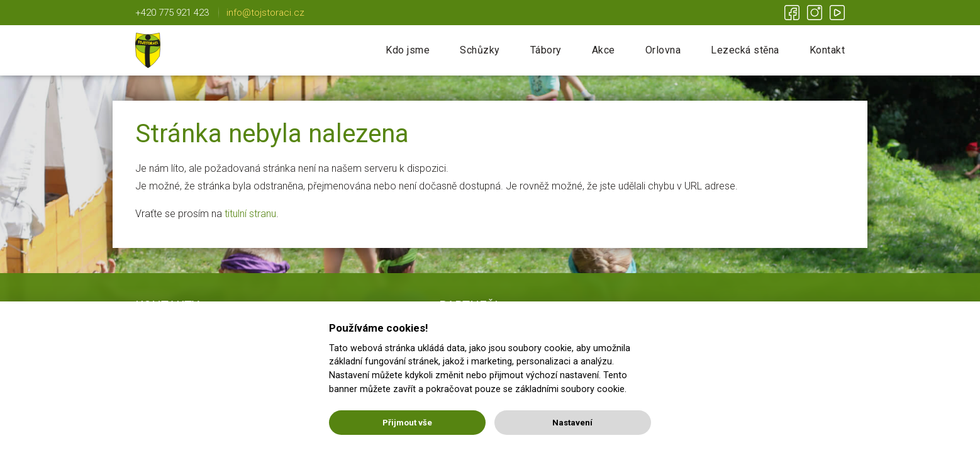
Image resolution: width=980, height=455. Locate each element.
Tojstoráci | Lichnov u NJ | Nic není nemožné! (148, 50)
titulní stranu (250, 214)
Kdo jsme (408, 50)
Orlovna (663, 50)
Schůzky (480, 50)
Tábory (546, 50)
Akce (604, 50)
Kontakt (827, 50)
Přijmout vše (407, 423)
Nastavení (572, 423)
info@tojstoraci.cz (265, 13)
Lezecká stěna (745, 50)
